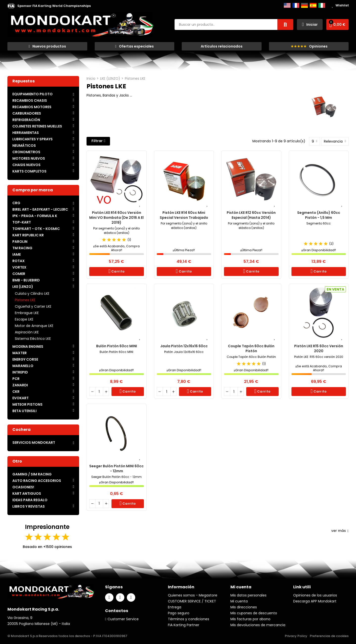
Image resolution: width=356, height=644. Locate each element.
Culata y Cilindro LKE (32, 294)
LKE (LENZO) (23, 287)
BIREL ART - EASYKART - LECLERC (40, 209)
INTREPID (20, 372)
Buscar (285, 25)
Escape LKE (24, 319)
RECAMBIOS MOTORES (32, 107)
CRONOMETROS (26, 152)
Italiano (322, 5)
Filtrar (97, 141)
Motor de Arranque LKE (34, 326)
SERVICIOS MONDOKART (34, 443)
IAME (17, 254)
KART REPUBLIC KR (28, 235)
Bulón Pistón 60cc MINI (117, 346)
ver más (340, 531)
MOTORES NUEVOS (29, 158)
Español (313, 5)
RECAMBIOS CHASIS (30, 100)
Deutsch (304, 5)
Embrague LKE (27, 313)
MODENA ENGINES (28, 347)
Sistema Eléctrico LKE (33, 339)
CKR (16, 392)
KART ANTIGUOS (27, 494)
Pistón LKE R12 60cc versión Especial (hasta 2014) (251, 215)
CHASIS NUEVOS (26, 165)
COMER (19, 274)
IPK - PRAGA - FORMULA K (35, 216)
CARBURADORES (27, 113)
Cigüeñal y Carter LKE (33, 306)
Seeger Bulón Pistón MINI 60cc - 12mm (116, 469)
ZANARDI (20, 385)
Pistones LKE (25, 300)
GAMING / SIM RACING (32, 474)
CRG (16, 203)
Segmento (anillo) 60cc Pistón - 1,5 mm (319, 215)
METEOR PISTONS (27, 404)
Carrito (118, 271)
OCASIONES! (23, 487)
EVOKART (21, 398)
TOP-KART (22, 222)
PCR (16, 379)
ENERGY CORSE (25, 359)
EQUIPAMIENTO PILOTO (33, 94)
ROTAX (19, 261)
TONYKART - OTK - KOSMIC (36, 229)
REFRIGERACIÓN (26, 120)
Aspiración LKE (27, 332)
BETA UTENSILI (24, 411)
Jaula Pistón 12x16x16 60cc (184, 346)
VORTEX (19, 267)
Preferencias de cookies (329, 636)
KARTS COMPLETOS (29, 171)
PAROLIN (20, 242)
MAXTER (20, 353)
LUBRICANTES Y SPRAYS (33, 139)
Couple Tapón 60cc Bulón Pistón (251, 348)
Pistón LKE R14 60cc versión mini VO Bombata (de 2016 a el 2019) (116, 218)
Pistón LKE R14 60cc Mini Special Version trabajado (184, 215)
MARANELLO (23, 366)
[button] (54, 6)
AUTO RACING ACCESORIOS (37, 481)
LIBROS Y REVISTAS (29, 506)
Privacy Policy (296, 636)
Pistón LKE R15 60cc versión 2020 (319, 348)
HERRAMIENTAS (26, 133)
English (287, 5)
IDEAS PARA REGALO (30, 500)
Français (296, 5)
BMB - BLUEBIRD (26, 280)
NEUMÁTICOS (24, 146)
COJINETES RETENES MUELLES (37, 126)
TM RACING (22, 248)
